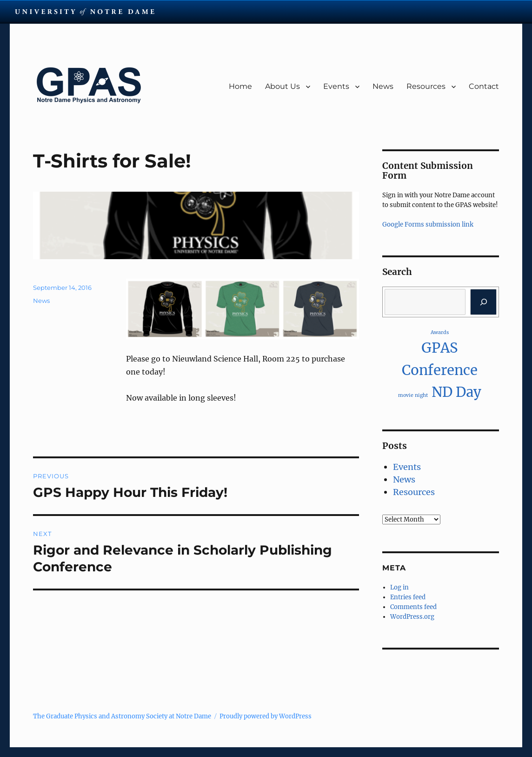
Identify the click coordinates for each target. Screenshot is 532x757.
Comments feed (413, 607)
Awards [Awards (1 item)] (440, 332)
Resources (426, 86)
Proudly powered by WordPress (266, 716)
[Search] (483, 302)
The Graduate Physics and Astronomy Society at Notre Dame (122, 716)
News (383, 86)
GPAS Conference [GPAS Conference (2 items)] (440, 359)
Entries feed (408, 597)
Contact (484, 86)
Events (336, 86)
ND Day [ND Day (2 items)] (456, 392)
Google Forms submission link (428, 224)
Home (240, 86)
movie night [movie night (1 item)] (413, 395)
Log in (399, 587)
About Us (283, 86)
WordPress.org (412, 617)
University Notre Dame (85, 12)
